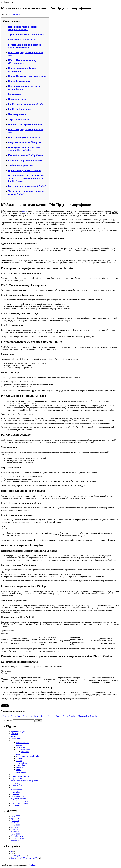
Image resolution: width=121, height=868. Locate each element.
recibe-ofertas (16, 788)
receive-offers (21, 763)
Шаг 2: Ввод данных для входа (24, 137)
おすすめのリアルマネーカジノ (25, 858)
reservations (21, 765)
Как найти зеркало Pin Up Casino (25, 155)
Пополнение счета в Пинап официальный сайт (22, 28)
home (13, 740)
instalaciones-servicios (20, 776)
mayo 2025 (15, 825)
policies (19, 761)
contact (19, 745)
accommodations (23, 743)
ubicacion (15, 805)
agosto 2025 (16, 818)
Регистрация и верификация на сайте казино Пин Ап (25, 46)
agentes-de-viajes (18, 731)
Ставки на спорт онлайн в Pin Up (26, 160)
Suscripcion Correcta (19, 803)
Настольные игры (18, 99)
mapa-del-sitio (17, 779)
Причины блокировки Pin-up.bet (25, 124)
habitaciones (16, 738)
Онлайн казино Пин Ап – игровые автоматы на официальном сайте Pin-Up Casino (26, 178)
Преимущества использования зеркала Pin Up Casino (24, 149)
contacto (14, 734)
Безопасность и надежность (22, 40)
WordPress (32, 865)
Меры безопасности (18, 119)
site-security (21, 767)
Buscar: (9, 721)
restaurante (15, 794)
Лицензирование (17, 114)
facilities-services (23, 749)
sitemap (19, 770)
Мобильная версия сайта (21, 165)
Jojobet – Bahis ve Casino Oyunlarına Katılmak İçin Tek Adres (74, 716)
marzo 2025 (16, 830)
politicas (14, 783)
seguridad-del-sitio (18, 799)
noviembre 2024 (17, 839)
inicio (13, 774)
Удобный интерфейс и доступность (26, 35)
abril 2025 (15, 827)
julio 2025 (15, 821)
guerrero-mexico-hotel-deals (27, 756)
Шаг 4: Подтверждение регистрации (27, 76)
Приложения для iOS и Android (25, 170)
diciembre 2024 (17, 836)
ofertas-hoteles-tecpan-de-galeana (24, 781)
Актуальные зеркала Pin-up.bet (25, 142)
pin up (25, 211)
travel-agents (21, 772)
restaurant (25, 752)
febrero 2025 (16, 832)
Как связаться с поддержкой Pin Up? (27, 186)
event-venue (21, 747)
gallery (19, 754)
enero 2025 (15, 834)
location (19, 758)
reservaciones (16, 790)
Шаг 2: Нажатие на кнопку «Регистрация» (22, 62)
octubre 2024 (16, 841)
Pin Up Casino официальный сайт (26, 104)
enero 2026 (15, 816)
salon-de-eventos (18, 797)
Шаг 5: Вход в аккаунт (20, 81)
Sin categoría (15, 14)
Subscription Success (19, 801)
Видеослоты (14, 94)
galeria (14, 736)
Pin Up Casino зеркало (20, 109)
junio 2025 (15, 823)
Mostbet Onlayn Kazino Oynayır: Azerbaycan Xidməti (24, 716)
